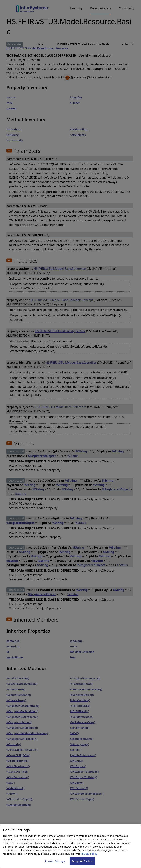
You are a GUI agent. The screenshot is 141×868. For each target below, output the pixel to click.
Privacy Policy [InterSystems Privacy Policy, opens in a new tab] (89, 859)
